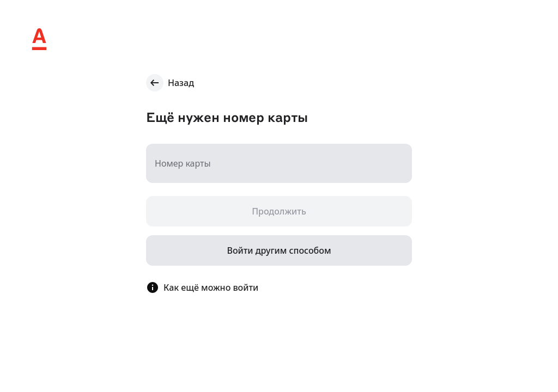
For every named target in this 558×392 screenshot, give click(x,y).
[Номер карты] (279, 163)
